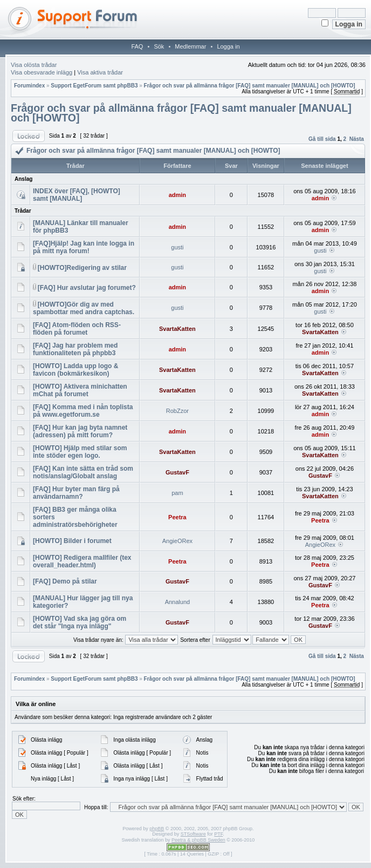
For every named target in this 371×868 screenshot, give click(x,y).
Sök (159, 46)
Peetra (177, 517)
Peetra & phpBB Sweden (198, 840)
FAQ (137, 46)
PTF (218, 834)
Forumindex (29, 86)
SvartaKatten (177, 329)
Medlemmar (190, 46)
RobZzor (177, 411)
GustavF (177, 472)
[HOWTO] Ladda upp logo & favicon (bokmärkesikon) (75, 370)
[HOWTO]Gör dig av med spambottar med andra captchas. (84, 308)
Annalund (178, 602)
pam (177, 493)
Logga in (228, 46)
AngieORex (177, 541)
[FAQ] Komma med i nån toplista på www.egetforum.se (83, 411)
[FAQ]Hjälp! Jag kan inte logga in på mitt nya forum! (84, 247)
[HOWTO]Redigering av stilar (82, 268)
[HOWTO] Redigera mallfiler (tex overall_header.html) (82, 561)
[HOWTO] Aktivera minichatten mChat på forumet (80, 390)
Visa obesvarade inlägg (42, 72)
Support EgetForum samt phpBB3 (94, 86)
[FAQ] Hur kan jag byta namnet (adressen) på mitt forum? (80, 431)
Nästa (357, 139)
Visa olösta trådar (34, 65)
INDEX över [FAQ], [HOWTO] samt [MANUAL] (77, 195)
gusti (177, 247)
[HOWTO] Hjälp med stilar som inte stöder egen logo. (80, 452)
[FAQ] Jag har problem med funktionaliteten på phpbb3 (75, 349)
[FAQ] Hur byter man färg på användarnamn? (76, 493)
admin (177, 195)
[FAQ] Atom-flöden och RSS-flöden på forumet (77, 329)
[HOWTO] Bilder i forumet (72, 541)
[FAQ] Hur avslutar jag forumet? (87, 288)
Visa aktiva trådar (100, 72)
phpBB (157, 829)
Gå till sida (322, 139)
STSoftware (193, 834)
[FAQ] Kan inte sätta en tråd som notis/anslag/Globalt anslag (83, 472)
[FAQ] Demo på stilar (65, 581)
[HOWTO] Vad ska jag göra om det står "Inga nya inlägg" (80, 622)
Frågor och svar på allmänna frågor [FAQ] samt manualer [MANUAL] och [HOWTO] (250, 86)
